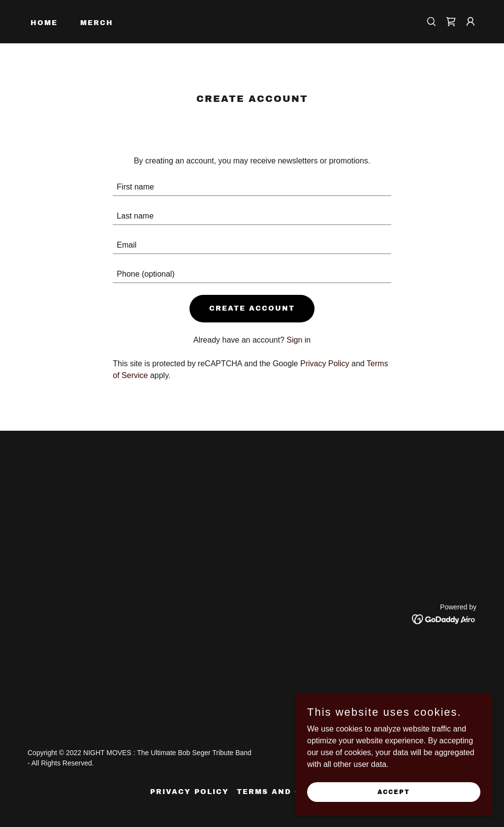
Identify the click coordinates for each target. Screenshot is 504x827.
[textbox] (252, 187)
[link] (451, 22)
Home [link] (44, 23)
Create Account (252, 308)
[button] (471, 22)
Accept (394, 792)
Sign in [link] (299, 340)
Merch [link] (97, 23)
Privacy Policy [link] (325, 364)
